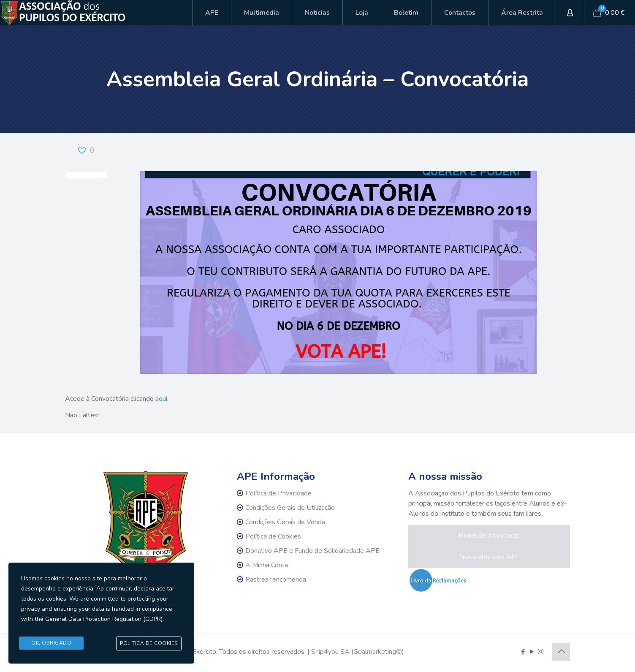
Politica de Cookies (149, 644)
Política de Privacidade (278, 493)
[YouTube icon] (532, 652)
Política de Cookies (273, 536)
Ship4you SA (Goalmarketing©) (358, 652)
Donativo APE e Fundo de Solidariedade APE (312, 551)
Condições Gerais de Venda (285, 522)
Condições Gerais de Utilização (290, 508)
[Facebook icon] (523, 652)
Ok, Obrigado (51, 643)
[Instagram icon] (541, 652)
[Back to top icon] (561, 652)
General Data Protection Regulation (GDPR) (104, 621)
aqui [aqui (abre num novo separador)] (161, 399)
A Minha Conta (267, 565)
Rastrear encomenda (276, 579)
